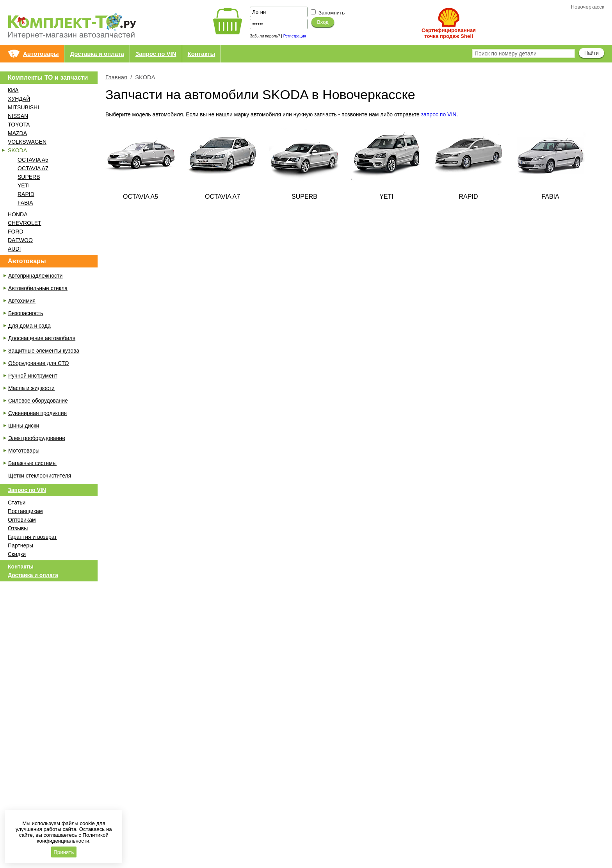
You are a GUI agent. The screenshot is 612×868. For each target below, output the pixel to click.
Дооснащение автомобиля (42, 338)
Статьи (17, 503)
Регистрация (295, 36)
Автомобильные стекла (38, 288)
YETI (24, 185)
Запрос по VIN (156, 54)
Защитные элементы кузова (44, 351)
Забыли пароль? (265, 36)
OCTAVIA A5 (33, 160)
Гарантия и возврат (32, 537)
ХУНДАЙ (19, 99)
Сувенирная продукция (37, 413)
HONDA (18, 214)
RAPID (26, 194)
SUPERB (29, 177)
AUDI (14, 249)
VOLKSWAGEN (27, 142)
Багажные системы (32, 463)
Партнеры (20, 545)
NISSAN (18, 116)
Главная (116, 77)
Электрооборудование (37, 438)
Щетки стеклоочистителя (40, 476)
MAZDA (17, 133)
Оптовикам (22, 520)
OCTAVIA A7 (33, 168)
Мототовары (24, 451)
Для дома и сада (29, 326)
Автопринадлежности (35, 276)
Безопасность (26, 313)
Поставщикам (25, 511)
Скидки (17, 554)
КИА (13, 90)
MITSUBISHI (23, 107)
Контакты (202, 54)
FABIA (25, 203)
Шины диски (24, 426)
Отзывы (18, 528)
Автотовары (41, 54)
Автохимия (22, 301)
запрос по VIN (439, 114)
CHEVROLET (25, 223)
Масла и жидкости (31, 388)
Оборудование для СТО (38, 363)
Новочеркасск (587, 7)
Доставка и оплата (97, 54)
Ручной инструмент (33, 376)
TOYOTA (19, 125)
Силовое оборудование (38, 401)
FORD (16, 232)
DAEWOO (20, 240)
